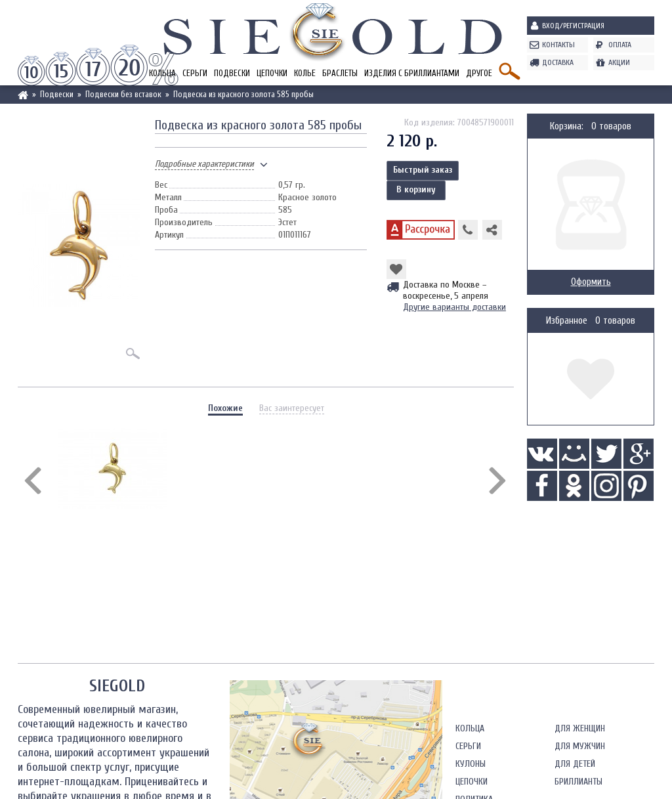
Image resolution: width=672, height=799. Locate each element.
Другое (479, 73)
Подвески (232, 73)
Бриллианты (578, 782)
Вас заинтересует (292, 408)
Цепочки (272, 73)
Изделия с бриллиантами (412, 73)
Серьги (195, 73)
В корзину (416, 189)
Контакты (558, 45)
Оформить (591, 282)
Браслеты (340, 73)
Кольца (470, 728)
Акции (619, 62)
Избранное (567, 321)
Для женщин (580, 728)
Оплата (620, 45)
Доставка (558, 62)
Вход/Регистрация (573, 26)
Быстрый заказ (423, 170)
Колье (305, 73)
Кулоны (471, 764)
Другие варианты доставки (454, 307)
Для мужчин (580, 746)
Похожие (225, 408)
